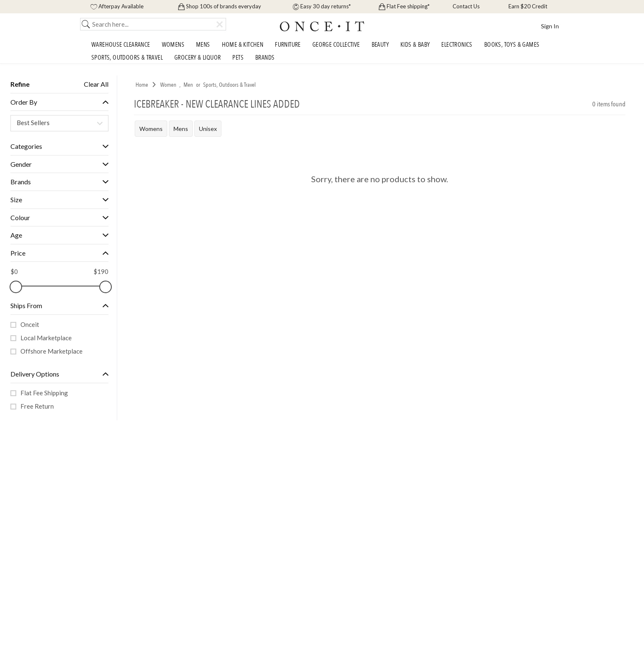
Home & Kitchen (243, 45)
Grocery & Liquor (197, 58)
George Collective (336, 45)
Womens (173, 45)
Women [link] (168, 85)
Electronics (457, 45)
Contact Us (465, 6)
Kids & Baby (415, 45)
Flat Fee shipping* (404, 6)
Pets (238, 58)
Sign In (550, 26)
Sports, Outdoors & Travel (127, 58)
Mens (203, 45)
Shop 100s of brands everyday (220, 6)
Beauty (380, 45)
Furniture (288, 45)
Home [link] (142, 85)
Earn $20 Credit (527, 6)
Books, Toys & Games (512, 45)
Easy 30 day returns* (322, 6)
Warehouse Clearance (121, 45)
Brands (265, 58)
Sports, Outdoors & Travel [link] (229, 85)
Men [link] (188, 85)
